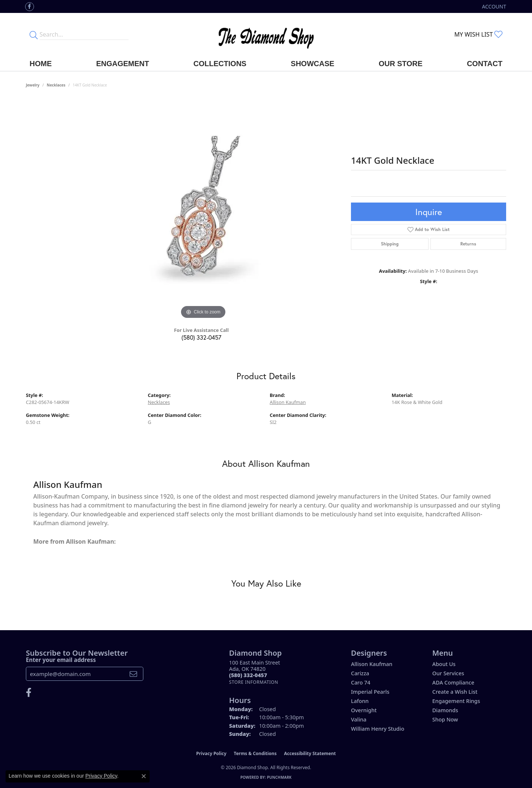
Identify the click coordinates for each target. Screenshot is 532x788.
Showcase (313, 64)
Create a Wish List (455, 692)
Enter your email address (61, 660)
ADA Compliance (453, 682)
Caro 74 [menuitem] (361, 682)
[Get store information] (254, 682)
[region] (203, 210)
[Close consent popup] (144, 776)
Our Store (401, 64)
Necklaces (56, 85)
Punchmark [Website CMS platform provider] (279, 777)
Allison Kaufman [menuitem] (372, 664)
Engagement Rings (456, 701)
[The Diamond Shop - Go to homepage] (266, 35)
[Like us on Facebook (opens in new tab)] (30, 7)
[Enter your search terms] (84, 34)
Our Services (448, 673)
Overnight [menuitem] (364, 710)
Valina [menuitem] (359, 719)
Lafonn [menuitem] (360, 701)
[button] (493, 6)
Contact (485, 64)
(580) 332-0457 (201, 337)
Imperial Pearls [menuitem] (370, 692)
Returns (468, 244)
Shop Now (445, 719)
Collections (220, 64)
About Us (444, 664)
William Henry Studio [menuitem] (378, 729)
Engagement (122, 64)
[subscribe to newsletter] (133, 674)
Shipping (390, 244)
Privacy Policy (211, 753)
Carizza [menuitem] (360, 673)
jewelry (33, 85)
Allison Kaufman (288, 402)
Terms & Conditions (255, 753)
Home (41, 64)
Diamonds (445, 710)
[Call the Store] (248, 675)
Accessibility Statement (310, 753)
